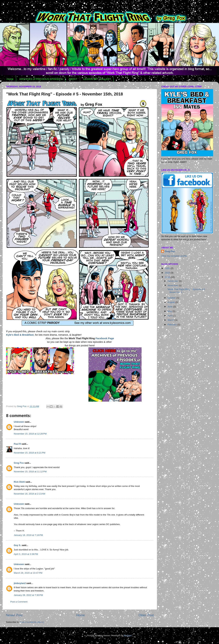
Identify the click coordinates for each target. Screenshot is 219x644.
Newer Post (14, 615)
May (170, 311)
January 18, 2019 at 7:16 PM (28, 535)
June (170, 307)
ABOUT (73, 79)
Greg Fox (19, 463)
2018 (168, 277)
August (171, 302)
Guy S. (17, 545)
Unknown (19, 422)
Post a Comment (19, 602)
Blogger (128, 635)
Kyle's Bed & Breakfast (20, 335)
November (173, 285)
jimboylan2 (20, 583)
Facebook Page (105, 338)
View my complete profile (174, 256)
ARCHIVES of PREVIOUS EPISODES (41, 79)
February (172, 325)
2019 (168, 273)
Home (10, 79)
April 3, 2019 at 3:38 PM (26, 554)
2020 (168, 268)
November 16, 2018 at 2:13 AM (29, 494)
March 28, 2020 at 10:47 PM (28, 573)
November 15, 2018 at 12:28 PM (30, 434)
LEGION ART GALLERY (97, 79)
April (170, 316)
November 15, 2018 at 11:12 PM (30, 472)
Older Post (146, 615)
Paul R (17, 444)
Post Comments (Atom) (32, 622)
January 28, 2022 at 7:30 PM (28, 595)
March (171, 320)
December (173, 281)
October (172, 298)
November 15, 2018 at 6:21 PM (30, 453)
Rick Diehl (19, 482)
